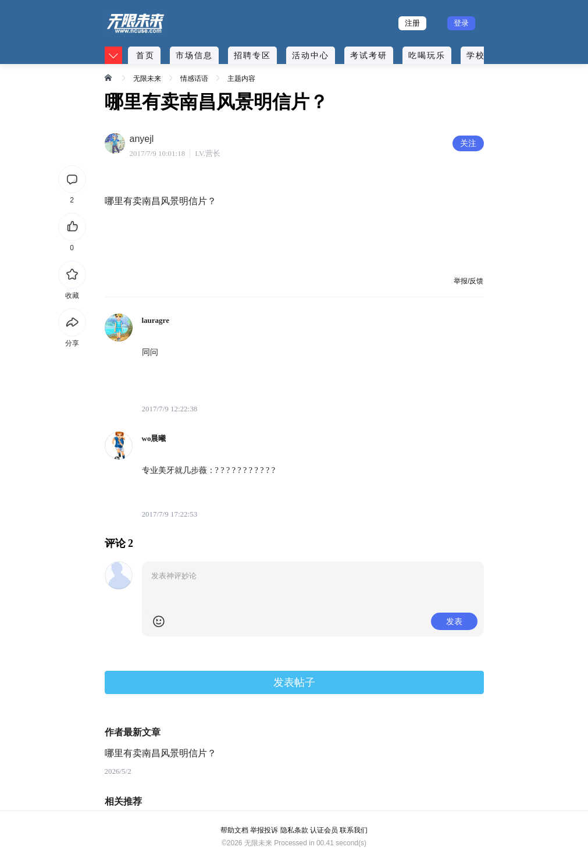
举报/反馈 (468, 281)
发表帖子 (294, 682)
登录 (461, 23)
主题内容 (241, 79)
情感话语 (194, 79)
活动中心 (311, 55)
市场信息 (194, 55)
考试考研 (369, 55)
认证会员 (324, 830)
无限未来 (147, 79)
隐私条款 (294, 830)
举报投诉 (264, 830)
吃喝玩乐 (427, 55)
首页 (145, 55)
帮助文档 (234, 830)
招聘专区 (252, 55)
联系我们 (354, 830)
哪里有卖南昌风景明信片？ (161, 753)
